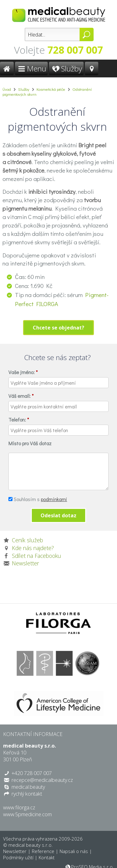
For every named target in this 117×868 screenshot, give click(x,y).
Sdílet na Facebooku (37, 556)
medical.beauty (28, 787)
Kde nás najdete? (33, 548)
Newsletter (25, 563)
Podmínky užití (18, 857)
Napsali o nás (74, 851)
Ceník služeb (27, 540)
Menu (32, 68)
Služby (66, 68)
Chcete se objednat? (58, 328)
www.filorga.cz (19, 807)
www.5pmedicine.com (27, 814)
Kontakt (47, 857)
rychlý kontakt (27, 794)
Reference (43, 851)
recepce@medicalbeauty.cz (42, 780)
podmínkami (54, 499)
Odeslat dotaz (58, 515)
